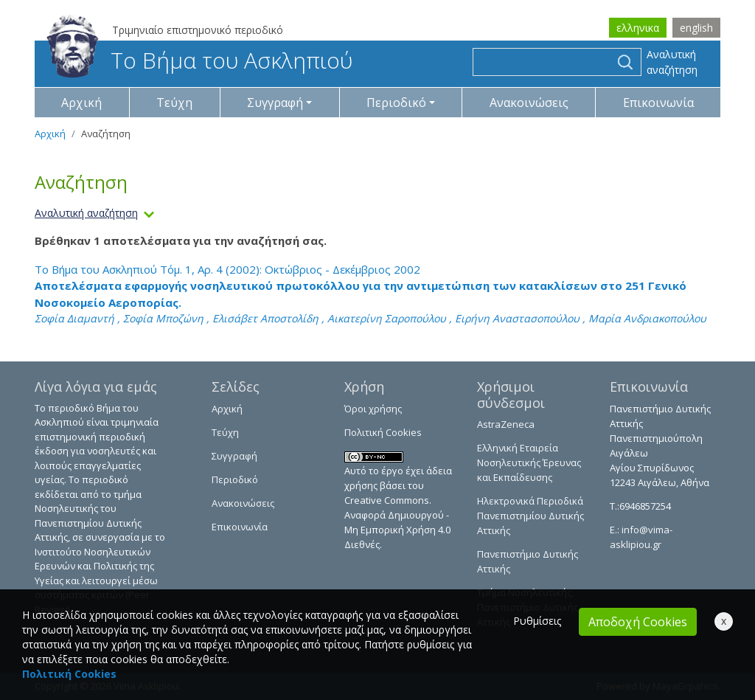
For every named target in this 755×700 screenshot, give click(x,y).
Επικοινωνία (658, 103)
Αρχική (81, 103)
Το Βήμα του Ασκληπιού (199, 60)
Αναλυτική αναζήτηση (672, 62)
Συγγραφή (234, 456)
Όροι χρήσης (373, 409)
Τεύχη (174, 103)
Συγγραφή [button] (275, 103)
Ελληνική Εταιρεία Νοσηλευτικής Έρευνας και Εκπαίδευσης (529, 462)
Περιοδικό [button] (396, 103)
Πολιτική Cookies (383, 432)
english (696, 28)
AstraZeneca (506, 424)
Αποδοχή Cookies (638, 622)
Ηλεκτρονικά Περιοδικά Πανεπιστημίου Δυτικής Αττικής (530, 516)
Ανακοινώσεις (529, 103)
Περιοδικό (235, 479)
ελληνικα (638, 28)
